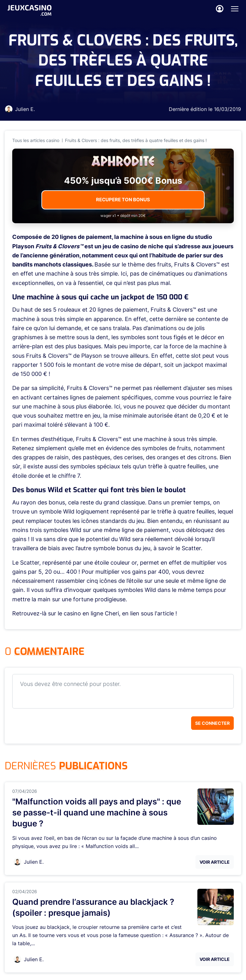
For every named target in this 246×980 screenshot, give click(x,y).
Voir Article (215, 862)
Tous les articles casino (36, 140)
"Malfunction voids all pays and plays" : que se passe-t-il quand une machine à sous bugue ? (97, 812)
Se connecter (212, 723)
